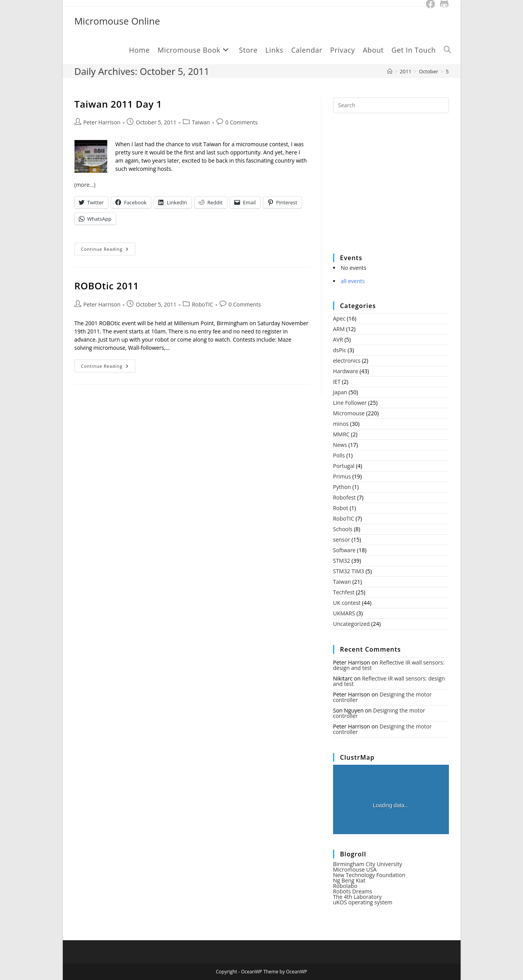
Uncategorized (351, 624)
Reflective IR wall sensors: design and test (389, 665)
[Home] (390, 71)
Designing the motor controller (382, 697)
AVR (338, 339)
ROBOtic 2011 (107, 286)
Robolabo (345, 886)
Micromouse (349, 413)
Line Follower (350, 403)
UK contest (347, 603)
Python (342, 487)
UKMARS (344, 613)
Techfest (344, 592)
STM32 (342, 561)
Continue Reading (108, 250)
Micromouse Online (117, 21)
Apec (339, 318)
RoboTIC (203, 304)
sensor (342, 540)
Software (344, 550)
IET (337, 382)
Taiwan (201, 122)
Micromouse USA (355, 869)
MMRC (341, 434)
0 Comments (242, 122)
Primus (342, 476)
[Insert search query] (391, 105)
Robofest (344, 497)
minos (341, 424)
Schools (343, 529)
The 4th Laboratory (357, 897)
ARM (339, 329)
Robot (341, 508)
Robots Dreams (353, 891)
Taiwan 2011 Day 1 (118, 104)
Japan (340, 392)
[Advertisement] (392, 188)
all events (353, 281)
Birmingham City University (368, 864)
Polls (339, 455)
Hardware (346, 371)
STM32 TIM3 (349, 571)
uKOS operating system (363, 902)
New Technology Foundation (369, 875)
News (340, 445)
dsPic (340, 350)
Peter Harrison (102, 122)
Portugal (344, 466)
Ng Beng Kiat (349, 880)
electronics (347, 361)
